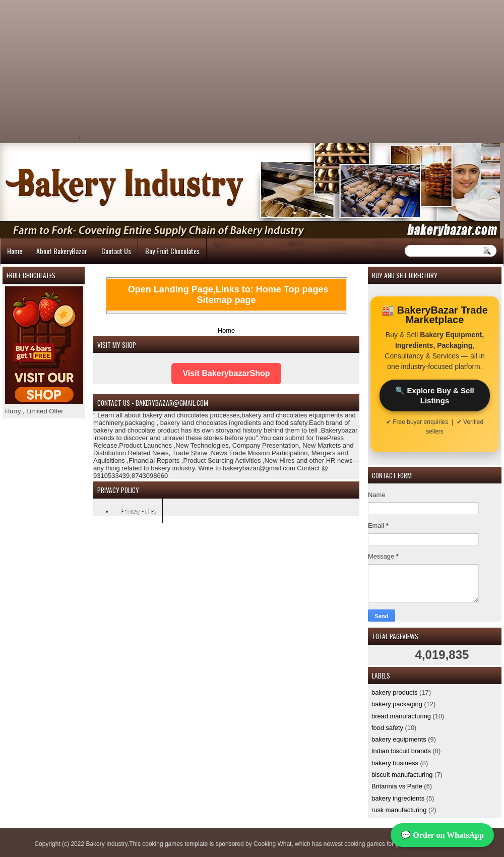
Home (15, 251)
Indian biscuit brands (401, 751)
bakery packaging (397, 704)
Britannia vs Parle (397, 786)
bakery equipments (399, 739)
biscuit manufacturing (402, 775)
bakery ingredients (398, 798)
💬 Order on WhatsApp (442, 835)
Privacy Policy (138, 510)
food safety (387, 728)
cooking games (163, 844)
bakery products (395, 692)
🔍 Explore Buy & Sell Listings (435, 395)
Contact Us (116, 251)
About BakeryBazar (62, 251)
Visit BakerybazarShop (226, 373)
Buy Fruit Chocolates (172, 251)
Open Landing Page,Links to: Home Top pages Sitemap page (228, 295)
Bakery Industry (106, 844)
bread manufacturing (401, 716)
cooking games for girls (375, 844)
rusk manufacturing (399, 810)
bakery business (395, 763)
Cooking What (272, 844)
